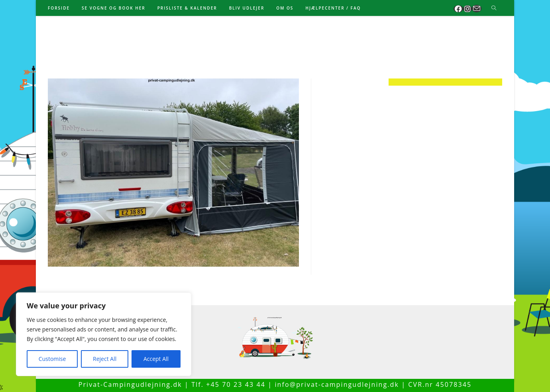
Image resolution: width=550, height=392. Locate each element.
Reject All (105, 359)
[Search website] (494, 8)
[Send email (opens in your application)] (477, 9)
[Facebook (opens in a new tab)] (458, 9)
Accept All (156, 359)
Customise (52, 359)
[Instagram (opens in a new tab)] (467, 9)
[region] (104, 334)
